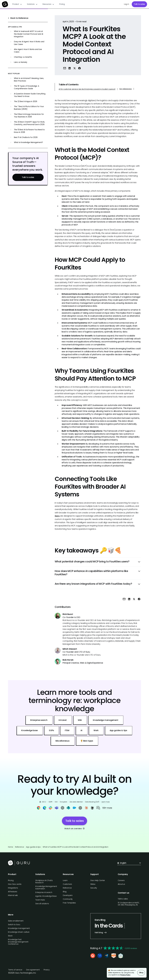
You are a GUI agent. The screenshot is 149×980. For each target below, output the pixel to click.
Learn (65, 880)
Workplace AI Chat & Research (44, 882)
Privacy (47, 970)
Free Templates (69, 903)
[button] (17, 4)
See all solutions (42, 904)
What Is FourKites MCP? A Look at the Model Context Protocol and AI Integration (76, 847)
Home (11, 847)
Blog (65, 892)
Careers (121, 880)
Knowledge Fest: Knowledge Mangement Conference (18, 942)
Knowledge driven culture (19, 932)
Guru (57, 516)
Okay (141, 973)
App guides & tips (33, 847)
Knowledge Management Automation (46, 888)
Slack (10, 936)
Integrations (13, 888)
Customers (67, 884)
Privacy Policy (125, 975)
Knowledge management (19, 928)
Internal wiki (13, 895)
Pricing (62, 4)
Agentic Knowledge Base (46, 896)
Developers (68, 895)
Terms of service (15, 970)
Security (94, 888)
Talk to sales (139, 4)
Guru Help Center (98, 880)
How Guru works (15, 884)
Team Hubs (40, 900)
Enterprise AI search (44, 892)
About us (121, 884)
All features (13, 892)
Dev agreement (33, 970)
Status (93, 884)
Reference (20, 847)
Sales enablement (16, 921)
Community (68, 899)
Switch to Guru (14, 925)
